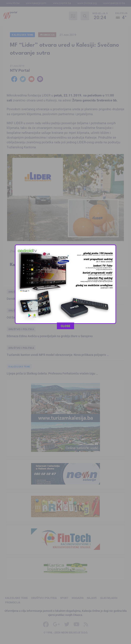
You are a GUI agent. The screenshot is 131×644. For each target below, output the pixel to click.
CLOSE (65, 206)
